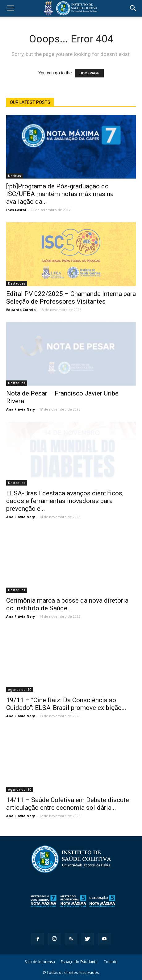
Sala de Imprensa (40, 962)
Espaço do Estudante (79, 962)
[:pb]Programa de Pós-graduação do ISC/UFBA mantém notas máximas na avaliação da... (60, 194)
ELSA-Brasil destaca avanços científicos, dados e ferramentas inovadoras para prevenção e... (65, 501)
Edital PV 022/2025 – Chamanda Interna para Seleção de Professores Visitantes (71, 298)
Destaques (17, 283)
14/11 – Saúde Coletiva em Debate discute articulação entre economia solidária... (68, 804)
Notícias (15, 176)
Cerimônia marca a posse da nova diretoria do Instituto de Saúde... (67, 604)
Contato (111, 962)
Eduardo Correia (21, 310)
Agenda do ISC (20, 690)
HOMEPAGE (89, 73)
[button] (133, 8)
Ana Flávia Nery (21, 409)
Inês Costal (16, 210)
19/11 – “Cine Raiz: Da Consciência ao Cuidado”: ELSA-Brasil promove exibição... (66, 704)
